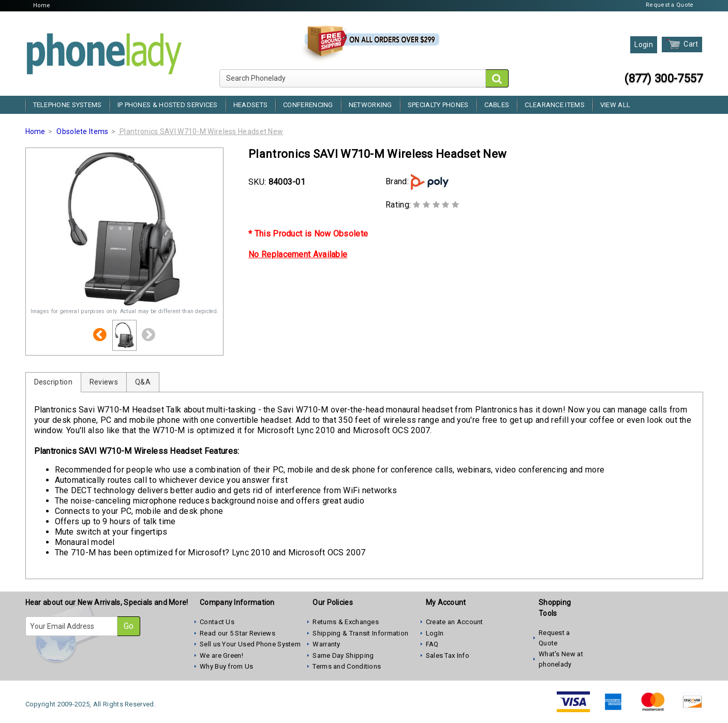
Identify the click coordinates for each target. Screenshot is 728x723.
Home (42, 5)
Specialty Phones (438, 105)
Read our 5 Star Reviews (237, 633)
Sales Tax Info (448, 655)
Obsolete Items (82, 131)
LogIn (435, 633)
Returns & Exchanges (346, 622)
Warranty (326, 644)
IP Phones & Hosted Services (168, 105)
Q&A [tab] (143, 382)
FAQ (432, 644)
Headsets (250, 105)
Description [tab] (53, 382)
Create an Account (455, 622)
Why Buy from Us (227, 666)
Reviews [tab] (104, 382)
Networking (370, 105)
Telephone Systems (68, 105)
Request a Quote (670, 5)
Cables (497, 105)
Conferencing (308, 105)
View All (615, 105)
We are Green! (221, 655)
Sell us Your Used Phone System (250, 644)
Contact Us (217, 622)
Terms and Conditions (347, 666)
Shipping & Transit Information (360, 633)
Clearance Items (555, 105)
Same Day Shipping (343, 655)
